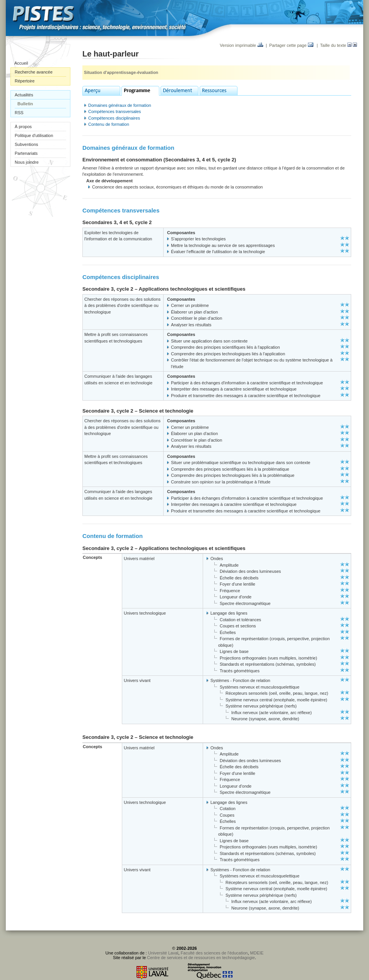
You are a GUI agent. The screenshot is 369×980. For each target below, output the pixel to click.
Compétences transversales (114, 111)
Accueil (21, 63)
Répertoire (25, 81)
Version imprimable (242, 45)
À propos (23, 127)
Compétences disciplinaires (114, 118)
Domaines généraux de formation (120, 105)
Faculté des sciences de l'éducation (214, 953)
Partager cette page (291, 45)
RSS (19, 113)
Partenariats (26, 153)
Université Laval (163, 953)
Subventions (26, 144)
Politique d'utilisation (34, 135)
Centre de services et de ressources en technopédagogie (201, 958)
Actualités (24, 95)
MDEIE (257, 953)
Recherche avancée (34, 72)
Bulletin (25, 104)
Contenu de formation (109, 124)
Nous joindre (27, 162)
